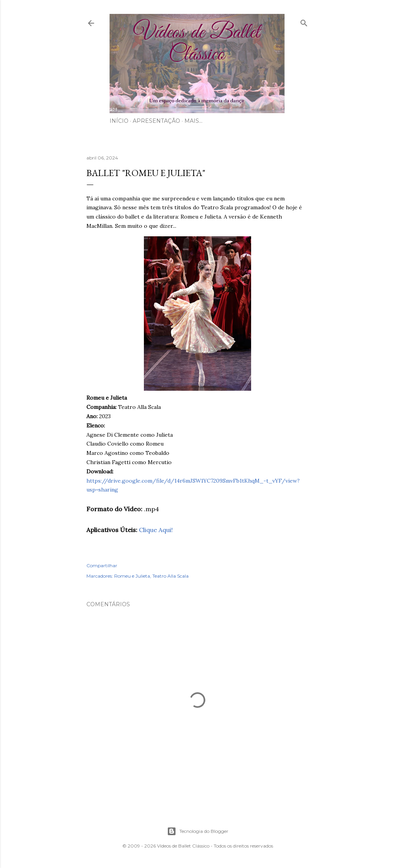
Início (119, 121)
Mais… (193, 121)
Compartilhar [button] (102, 565)
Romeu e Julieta (132, 576)
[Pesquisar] (304, 21)
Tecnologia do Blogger (198, 831)
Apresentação (156, 121)
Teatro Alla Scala (170, 576)
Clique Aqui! (156, 530)
